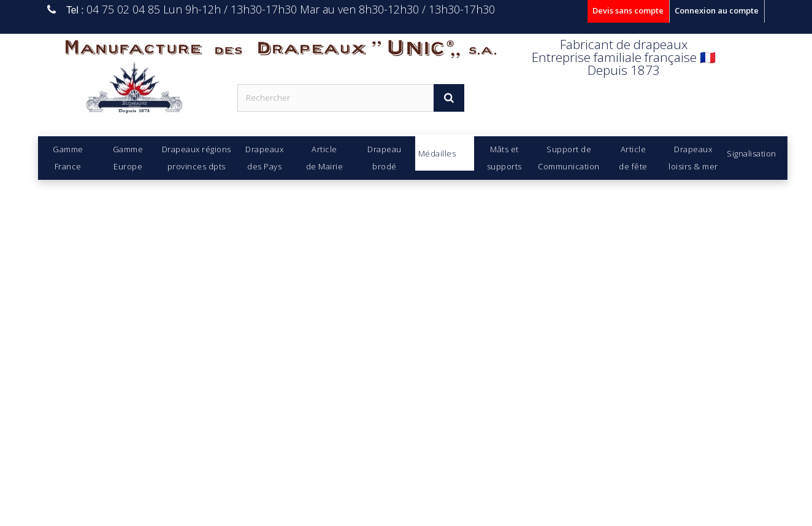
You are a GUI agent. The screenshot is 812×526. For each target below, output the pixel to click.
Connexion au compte (717, 10)
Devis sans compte (628, 10)
